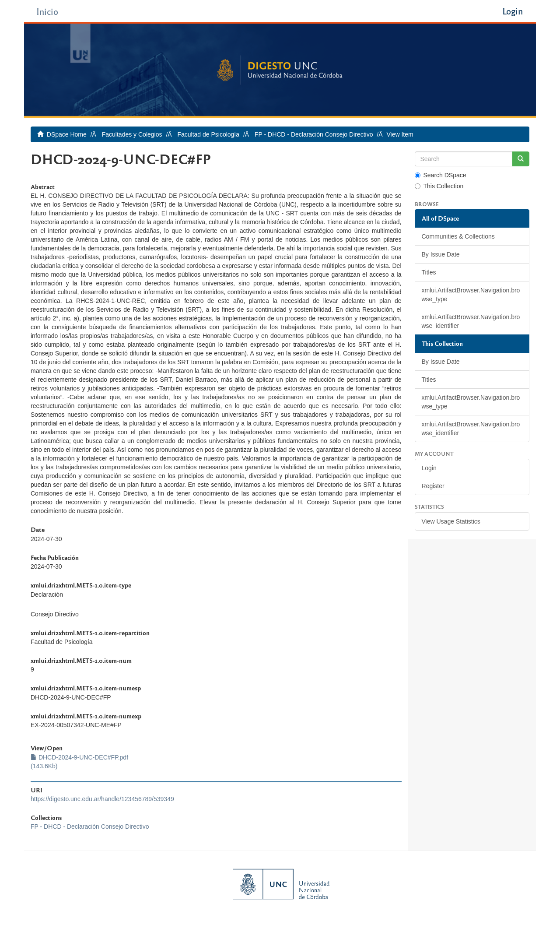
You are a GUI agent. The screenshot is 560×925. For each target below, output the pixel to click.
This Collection (439, 186)
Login (429, 468)
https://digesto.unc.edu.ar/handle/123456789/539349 (102, 799)
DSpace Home (67, 134)
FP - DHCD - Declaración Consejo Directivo (314, 134)
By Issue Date (441, 254)
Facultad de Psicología (208, 134)
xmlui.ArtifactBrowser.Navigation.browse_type (471, 295)
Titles (429, 272)
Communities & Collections (458, 236)
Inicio (47, 11)
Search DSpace (441, 175)
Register (433, 486)
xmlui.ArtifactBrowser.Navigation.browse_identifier (471, 321)
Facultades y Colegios (132, 134)
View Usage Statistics (451, 521)
